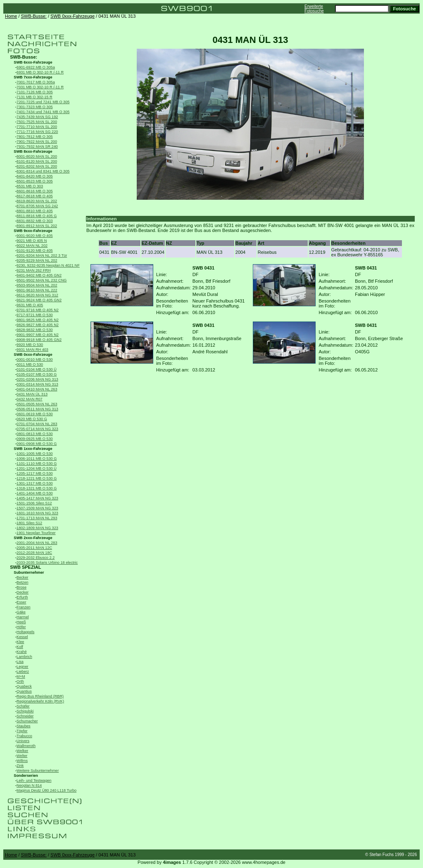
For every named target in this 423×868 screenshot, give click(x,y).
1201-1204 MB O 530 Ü (37, 468)
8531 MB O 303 (30, 186)
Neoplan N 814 (29, 785)
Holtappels (25, 632)
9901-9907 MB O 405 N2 (38, 335)
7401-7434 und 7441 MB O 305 (43, 112)
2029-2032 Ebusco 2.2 (36, 558)
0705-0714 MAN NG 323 (37, 429)
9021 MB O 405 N (32, 241)
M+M (21, 676)
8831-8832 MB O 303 (35, 221)
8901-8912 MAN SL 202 (37, 226)
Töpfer (22, 731)
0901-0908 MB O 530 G (37, 444)
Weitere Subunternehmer (38, 771)
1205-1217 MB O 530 (35, 473)
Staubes (24, 726)
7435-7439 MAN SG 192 (37, 117)
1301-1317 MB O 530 (35, 483)
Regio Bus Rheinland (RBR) (40, 696)
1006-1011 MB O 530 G (37, 459)
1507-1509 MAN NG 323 (37, 508)
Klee (20, 642)
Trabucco (24, 736)
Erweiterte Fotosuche (314, 9)
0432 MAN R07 (30, 399)
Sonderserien (26, 776)
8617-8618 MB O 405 (35, 196)
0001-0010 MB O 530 (35, 359)
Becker (23, 577)
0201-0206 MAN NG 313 (37, 379)
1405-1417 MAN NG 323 (37, 498)
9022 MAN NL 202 (32, 246)
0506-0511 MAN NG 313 (37, 409)
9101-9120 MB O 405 (35, 251)
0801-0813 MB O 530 (35, 434)
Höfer (21, 627)
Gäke (21, 612)
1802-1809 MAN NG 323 (37, 528)
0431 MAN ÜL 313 (32, 394)
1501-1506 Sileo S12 (34, 503)
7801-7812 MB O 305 (35, 137)
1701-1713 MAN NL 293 (37, 518)
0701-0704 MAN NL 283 (37, 424)
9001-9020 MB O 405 (35, 236)
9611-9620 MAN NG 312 (37, 295)
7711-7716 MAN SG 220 (37, 132)
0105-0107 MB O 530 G (37, 374)
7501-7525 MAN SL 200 (37, 122)
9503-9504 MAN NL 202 (37, 285)
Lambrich (24, 657)
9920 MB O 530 (30, 345)
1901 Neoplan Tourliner (36, 533)
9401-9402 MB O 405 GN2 (39, 275)
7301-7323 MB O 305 (35, 107)
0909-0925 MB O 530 (35, 439)
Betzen (23, 582)
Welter (22, 756)
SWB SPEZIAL (25, 567)
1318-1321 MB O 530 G (37, 488)
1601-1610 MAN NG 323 (37, 513)
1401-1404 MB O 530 (35, 493)
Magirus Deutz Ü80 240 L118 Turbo (46, 790)
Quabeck (24, 686)
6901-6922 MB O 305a (36, 67)
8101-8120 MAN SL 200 (37, 161)
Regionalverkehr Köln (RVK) (40, 701)
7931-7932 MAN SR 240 (37, 147)
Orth (20, 681)
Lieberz (23, 672)
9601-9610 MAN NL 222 (37, 290)
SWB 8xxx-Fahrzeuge (33, 151)
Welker (22, 751)
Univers (23, 741)
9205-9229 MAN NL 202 (37, 260)
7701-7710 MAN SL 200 (37, 127)
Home (11, 16)
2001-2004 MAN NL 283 (37, 543)
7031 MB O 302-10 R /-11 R (40, 87)
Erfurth (22, 597)
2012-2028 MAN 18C (34, 553)
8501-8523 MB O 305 (35, 181)
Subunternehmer (29, 572)
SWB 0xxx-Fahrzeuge (72, 16)
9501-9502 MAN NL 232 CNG (42, 280)
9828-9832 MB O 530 (35, 330)
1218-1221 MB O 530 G (37, 478)
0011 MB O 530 (30, 364)
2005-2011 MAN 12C (34, 548)
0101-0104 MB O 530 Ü (37, 369)
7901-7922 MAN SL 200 (37, 142)
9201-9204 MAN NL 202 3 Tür (42, 255)
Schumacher (27, 721)
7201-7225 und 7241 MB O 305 (43, 102)
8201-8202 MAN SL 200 (37, 166)
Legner (23, 667)
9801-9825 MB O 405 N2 (38, 320)
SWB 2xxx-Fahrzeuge (33, 538)
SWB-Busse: (34, 16)
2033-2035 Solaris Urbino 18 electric (47, 563)
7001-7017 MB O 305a (36, 82)
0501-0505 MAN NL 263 (37, 404)
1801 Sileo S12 (29, 523)
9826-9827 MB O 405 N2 (38, 325)
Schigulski (25, 711)
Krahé (21, 652)
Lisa (20, 662)
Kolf (20, 647)
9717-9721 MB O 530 (35, 315)
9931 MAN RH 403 (32, 350)
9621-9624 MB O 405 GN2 (39, 300)
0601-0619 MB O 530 (35, 414)
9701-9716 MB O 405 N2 (38, 310)
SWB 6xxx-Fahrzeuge (33, 62)
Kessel (22, 637)
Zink (20, 766)
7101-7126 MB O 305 (35, 92)
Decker (23, 592)
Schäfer (23, 706)
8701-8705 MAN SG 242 (37, 206)
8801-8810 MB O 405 (35, 211)
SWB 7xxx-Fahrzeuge (33, 77)
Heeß (21, 622)
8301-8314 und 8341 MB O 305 (43, 171)
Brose (21, 587)
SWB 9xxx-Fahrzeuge (33, 231)
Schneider (25, 716)
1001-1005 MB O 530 (35, 454)
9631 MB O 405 (30, 305)
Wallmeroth (26, 746)
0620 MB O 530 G (32, 419)
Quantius (24, 691)
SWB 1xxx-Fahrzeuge (33, 449)
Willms (22, 761)
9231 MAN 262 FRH (33, 270)
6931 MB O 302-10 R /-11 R (40, 72)
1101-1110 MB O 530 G (37, 464)
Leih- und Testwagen (34, 780)
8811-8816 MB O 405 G (37, 216)
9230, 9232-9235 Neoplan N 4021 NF (48, 265)
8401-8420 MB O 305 (35, 176)
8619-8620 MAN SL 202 (37, 201)
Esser (21, 602)
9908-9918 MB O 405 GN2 (39, 340)
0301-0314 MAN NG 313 (37, 384)
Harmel (23, 617)
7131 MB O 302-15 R (34, 97)
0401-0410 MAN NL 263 (37, 389)
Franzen (24, 607)
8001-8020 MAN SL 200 (37, 156)
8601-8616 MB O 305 (35, 191)
